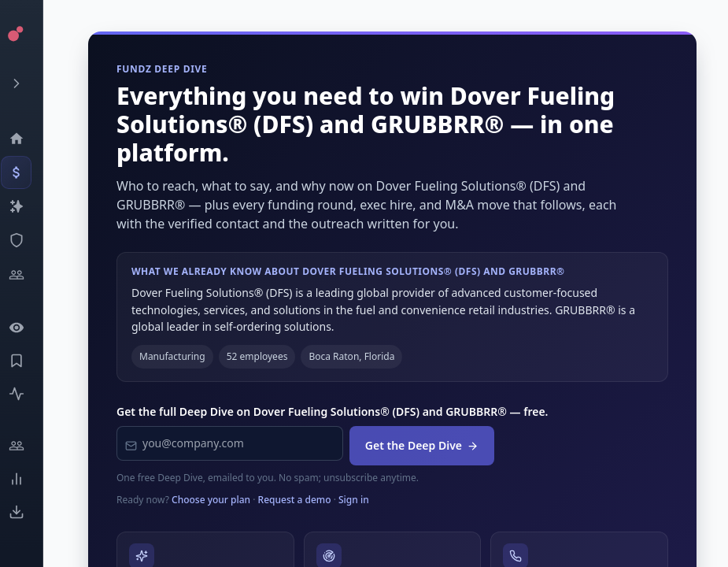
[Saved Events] (28, 361)
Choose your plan (211, 500)
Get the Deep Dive (422, 445)
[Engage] (28, 446)
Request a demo (295, 500)
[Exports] (28, 512)
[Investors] (28, 275)
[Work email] (230, 443)
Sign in (354, 500)
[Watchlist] (28, 328)
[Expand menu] (28, 83)
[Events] (28, 172)
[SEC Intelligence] (28, 240)
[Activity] (28, 394)
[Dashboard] (28, 139)
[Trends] (28, 479)
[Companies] (28, 206)
